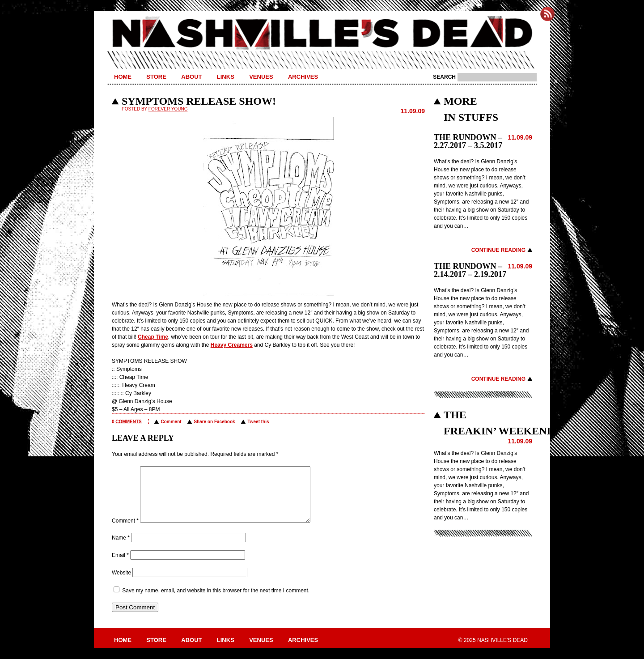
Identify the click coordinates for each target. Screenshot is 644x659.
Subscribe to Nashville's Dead (547, 14)
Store (156, 77)
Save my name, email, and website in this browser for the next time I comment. (216, 601)
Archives (303, 77)
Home (123, 77)
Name (121, 548)
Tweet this (258, 422)
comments (128, 422)
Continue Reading (498, 250)
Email (120, 566)
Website (121, 583)
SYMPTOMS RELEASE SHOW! (199, 101)
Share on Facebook (214, 422)
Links (226, 77)
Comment (171, 422)
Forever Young (168, 109)
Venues (261, 77)
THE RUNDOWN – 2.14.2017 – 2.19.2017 (470, 270)
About (191, 77)
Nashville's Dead (322, 34)
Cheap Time (153, 337)
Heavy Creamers (232, 345)
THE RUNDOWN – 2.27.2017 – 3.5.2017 (468, 141)
